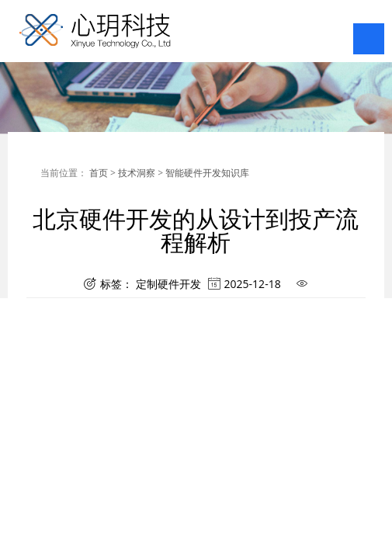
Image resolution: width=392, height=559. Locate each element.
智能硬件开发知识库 (207, 173)
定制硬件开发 (168, 282)
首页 (99, 173)
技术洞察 (137, 173)
